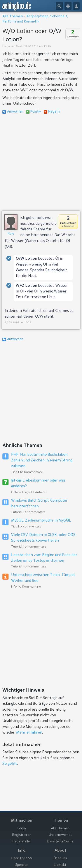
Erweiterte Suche (60, 842)
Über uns (60, 858)
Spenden (22, 865)
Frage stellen (22, 842)
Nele (11, 234)
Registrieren (22, 835)
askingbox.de (17, 6)
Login (22, 829)
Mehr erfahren (29, 733)
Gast (19, 46)
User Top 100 (22, 858)
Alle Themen (13, 16)
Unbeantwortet (60, 835)
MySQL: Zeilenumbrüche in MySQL (41, 521)
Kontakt (60, 865)
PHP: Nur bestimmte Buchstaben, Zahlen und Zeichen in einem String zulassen (42, 461)
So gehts (10, 764)
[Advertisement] (41, 163)
